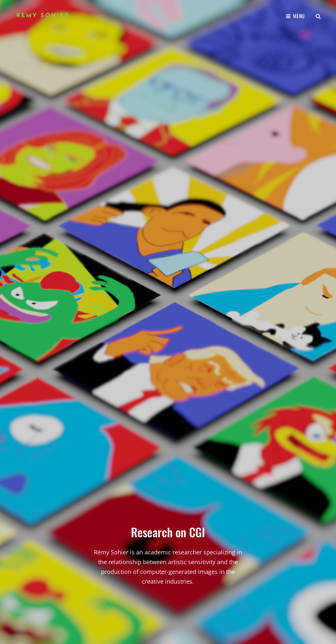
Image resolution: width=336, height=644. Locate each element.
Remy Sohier (43, 16)
